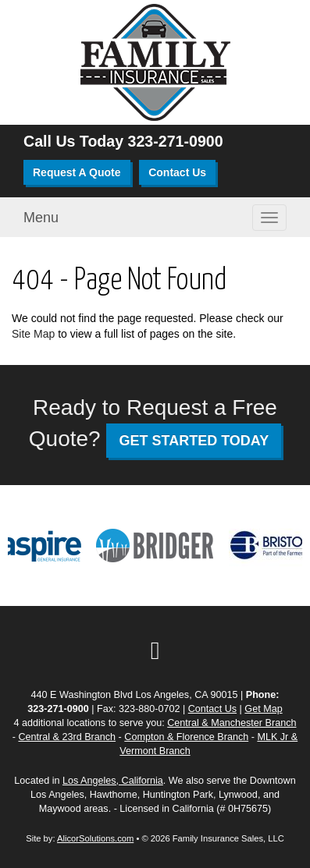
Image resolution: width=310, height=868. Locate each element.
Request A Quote (77, 172)
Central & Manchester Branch (232, 723)
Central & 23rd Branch (67, 737)
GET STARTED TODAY (194, 441)
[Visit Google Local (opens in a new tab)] (155, 650)
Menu (41, 218)
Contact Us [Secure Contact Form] (212, 709)
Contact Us (177, 172)
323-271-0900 (176, 141)
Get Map (263, 709)
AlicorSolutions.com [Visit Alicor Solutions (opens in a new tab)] (95, 838)
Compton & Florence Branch (186, 737)
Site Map (33, 334)
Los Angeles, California (113, 781)
